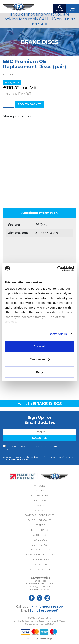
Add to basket (29, 104)
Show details (58, 334)
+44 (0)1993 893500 (47, 607)
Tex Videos (40, 540)
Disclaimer (39, 564)
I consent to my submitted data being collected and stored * (34, 448)
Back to (39, 404)
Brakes (39, 505)
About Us (39, 535)
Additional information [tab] (39, 213)
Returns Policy (40, 569)
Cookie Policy (40, 559)
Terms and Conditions (40, 554)
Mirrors (40, 486)
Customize (40, 359)
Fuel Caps (39, 500)
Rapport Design (45, 639)
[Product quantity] (9, 104)
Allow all (40, 346)
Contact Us (39, 545)
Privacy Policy (16, 459)
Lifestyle (40, 525)
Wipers (40, 491)
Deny (40, 372)
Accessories (40, 496)
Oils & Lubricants (39, 520)
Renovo (39, 510)
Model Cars (39, 530)
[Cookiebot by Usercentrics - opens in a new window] (57, 268)
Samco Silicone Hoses (39, 515)
